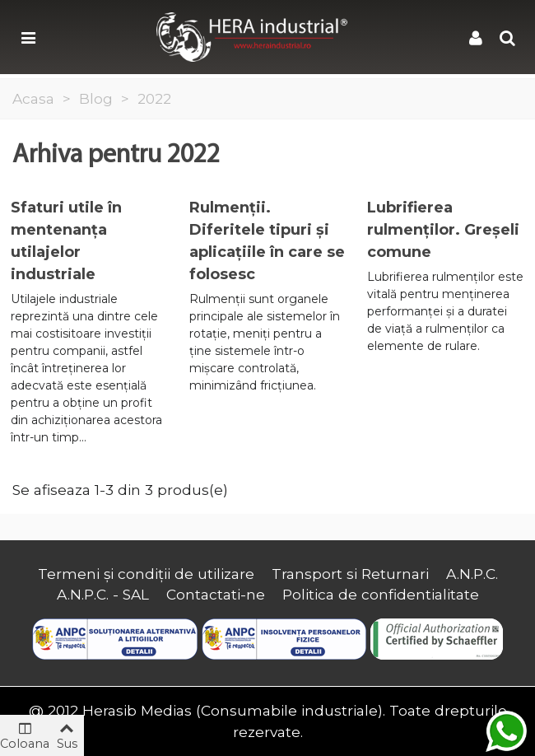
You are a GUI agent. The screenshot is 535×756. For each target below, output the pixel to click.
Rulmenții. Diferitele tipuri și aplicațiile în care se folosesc (267, 241)
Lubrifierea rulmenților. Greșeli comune (443, 230)
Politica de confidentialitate (381, 594)
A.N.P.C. (472, 574)
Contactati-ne (216, 594)
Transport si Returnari (350, 574)
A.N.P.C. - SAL (103, 594)
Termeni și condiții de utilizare (146, 574)
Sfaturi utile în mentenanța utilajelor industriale (66, 241)
